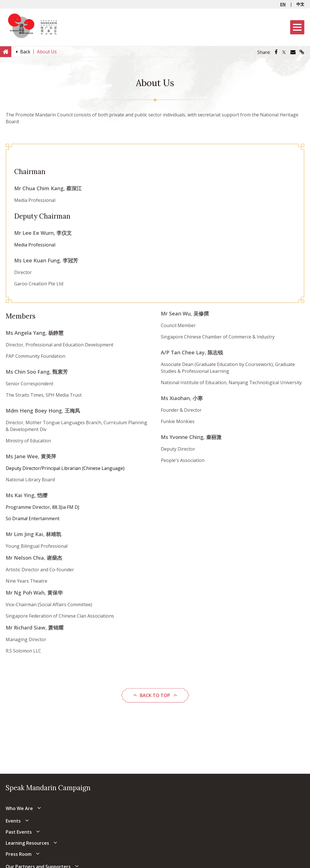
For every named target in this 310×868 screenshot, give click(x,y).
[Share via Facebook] (276, 52)
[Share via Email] (293, 52)
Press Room (19, 854)
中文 (300, 4)
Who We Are (19, 808)
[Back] (25, 52)
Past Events (19, 832)
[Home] (6, 51)
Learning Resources (27, 843)
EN (283, 4)
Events (13, 821)
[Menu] (297, 27)
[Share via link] (302, 52)
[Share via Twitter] (284, 52)
